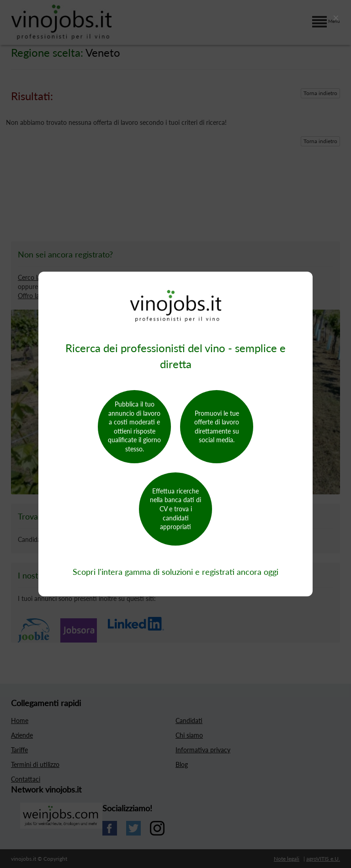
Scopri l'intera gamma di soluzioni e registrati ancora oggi (175, 572)
